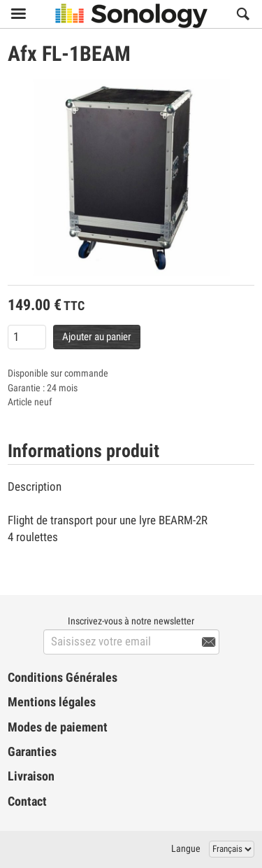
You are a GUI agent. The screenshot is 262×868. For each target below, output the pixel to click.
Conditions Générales (63, 678)
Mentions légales (52, 702)
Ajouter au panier (97, 337)
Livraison (31, 776)
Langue (186, 848)
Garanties (32, 752)
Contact (27, 801)
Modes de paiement (58, 727)
